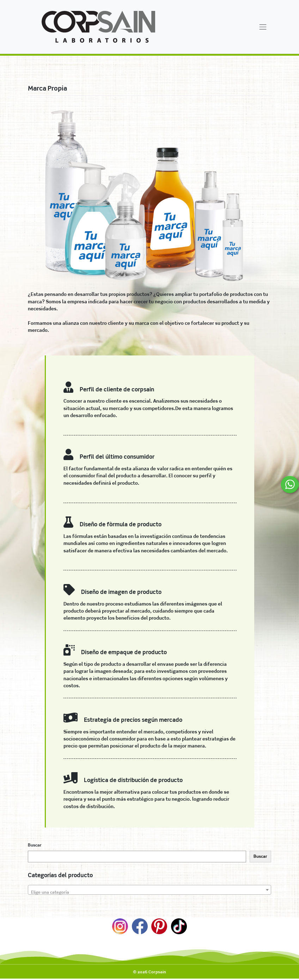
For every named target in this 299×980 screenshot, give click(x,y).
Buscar (35, 845)
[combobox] (149, 890)
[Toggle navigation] (263, 27)
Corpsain (157, 972)
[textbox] (149, 892)
